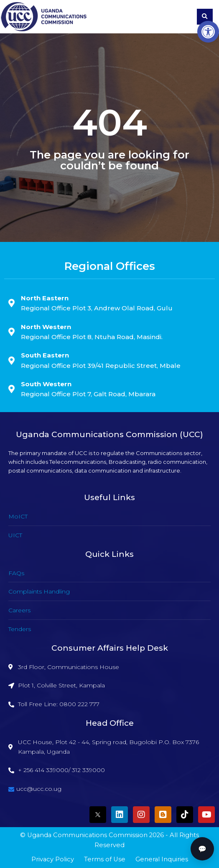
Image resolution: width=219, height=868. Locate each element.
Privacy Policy (53, 859)
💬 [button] (202, 849)
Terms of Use (105, 859)
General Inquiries (162, 859)
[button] (208, 32)
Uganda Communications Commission (87, 835)
